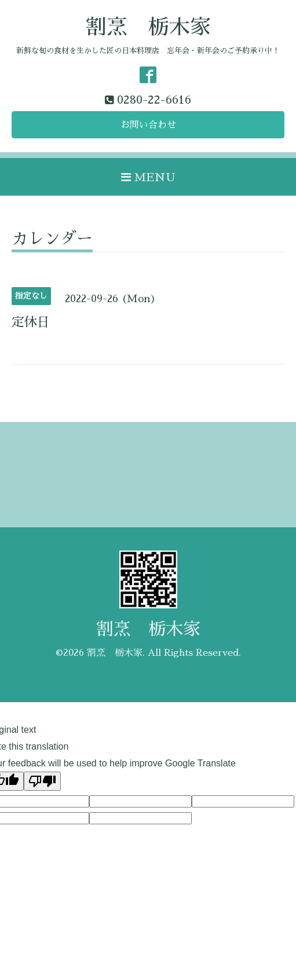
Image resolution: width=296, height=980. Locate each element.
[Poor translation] (42, 781)
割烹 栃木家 (148, 27)
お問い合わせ (148, 125)
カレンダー (52, 239)
